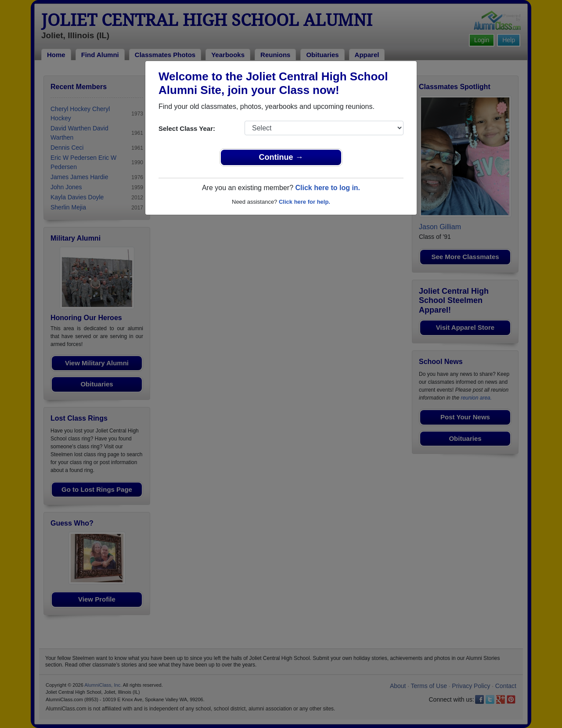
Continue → (281, 157)
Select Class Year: (187, 128)
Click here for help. (304, 202)
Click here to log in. (328, 188)
